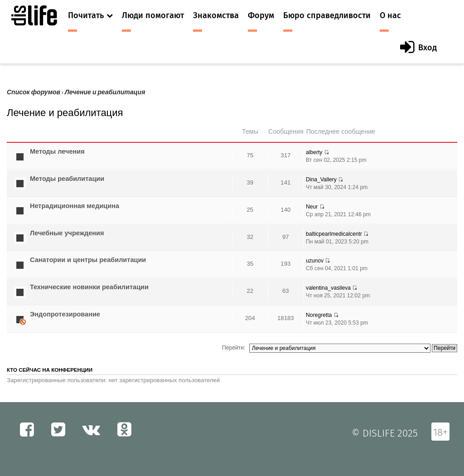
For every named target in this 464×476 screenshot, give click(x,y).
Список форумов (34, 92)
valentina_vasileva (328, 288)
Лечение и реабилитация (105, 92)
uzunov (315, 261)
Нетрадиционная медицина (75, 206)
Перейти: (234, 348)
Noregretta (319, 315)
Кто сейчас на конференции (50, 370)
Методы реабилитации (67, 179)
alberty (314, 152)
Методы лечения (57, 151)
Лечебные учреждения (67, 233)
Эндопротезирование (65, 314)
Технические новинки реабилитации (89, 287)
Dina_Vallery (321, 180)
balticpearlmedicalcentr (334, 234)
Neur (312, 207)
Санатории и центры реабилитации (88, 260)
